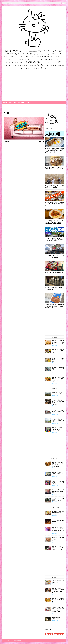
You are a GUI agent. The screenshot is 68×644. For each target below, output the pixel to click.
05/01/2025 (56, 485)
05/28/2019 (56, 415)
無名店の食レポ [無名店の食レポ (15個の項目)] (35, 69)
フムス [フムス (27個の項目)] (51, 59)
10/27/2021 (56, 594)
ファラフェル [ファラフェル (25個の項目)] (44, 59)
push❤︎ (64, 3)
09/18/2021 (56, 373)
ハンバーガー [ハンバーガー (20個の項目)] (31, 59)
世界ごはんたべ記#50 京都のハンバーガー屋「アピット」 (58, 600)
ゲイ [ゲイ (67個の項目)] (59, 54)
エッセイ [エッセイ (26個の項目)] (48, 54)
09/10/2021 (56, 354)
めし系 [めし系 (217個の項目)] (8, 51)
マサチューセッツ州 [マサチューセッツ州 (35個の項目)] (11, 62)
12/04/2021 (56, 542)
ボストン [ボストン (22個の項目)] (57, 59)
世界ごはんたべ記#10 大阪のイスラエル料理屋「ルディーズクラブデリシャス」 (58, 379)
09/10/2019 (56, 523)
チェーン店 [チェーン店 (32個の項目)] (46, 57)
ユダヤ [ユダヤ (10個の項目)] (21, 62)
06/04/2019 (56, 423)
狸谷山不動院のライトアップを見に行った (58, 618)
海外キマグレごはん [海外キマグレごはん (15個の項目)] (25, 69)
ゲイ (15, 103)
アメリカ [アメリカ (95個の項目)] (17, 51)
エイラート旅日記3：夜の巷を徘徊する (58, 521)
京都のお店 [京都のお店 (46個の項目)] (13, 65)
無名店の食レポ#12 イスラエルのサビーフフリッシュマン (58, 539)
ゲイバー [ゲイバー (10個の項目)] (17, 57)
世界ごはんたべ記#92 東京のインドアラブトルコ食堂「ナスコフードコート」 (58, 369)
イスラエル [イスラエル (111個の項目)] (58, 51)
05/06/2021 (56, 533)
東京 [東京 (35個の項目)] (55, 65)
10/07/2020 (56, 502)
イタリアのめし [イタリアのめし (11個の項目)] (40, 54)
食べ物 (4, 103)
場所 (10, 103)
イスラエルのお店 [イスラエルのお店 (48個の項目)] (13, 54)
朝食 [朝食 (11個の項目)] (51, 65)
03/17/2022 (56, 613)
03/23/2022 (56, 621)
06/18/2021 (56, 477)
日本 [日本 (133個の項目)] (42, 65)
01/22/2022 (56, 584)
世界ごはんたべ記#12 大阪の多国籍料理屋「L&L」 (58, 513)
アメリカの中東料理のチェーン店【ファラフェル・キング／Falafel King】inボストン (58, 464)
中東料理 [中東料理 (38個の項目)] (60, 62)
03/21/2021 (56, 345)
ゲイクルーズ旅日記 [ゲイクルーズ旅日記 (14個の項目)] (9, 57)
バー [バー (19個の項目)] (37, 59)
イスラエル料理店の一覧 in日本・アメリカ (58, 581)
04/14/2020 (56, 363)
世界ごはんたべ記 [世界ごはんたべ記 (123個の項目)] (32, 62)
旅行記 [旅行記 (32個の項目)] (36, 65)
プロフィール (29, 103)
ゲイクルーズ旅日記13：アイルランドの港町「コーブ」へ (58, 420)
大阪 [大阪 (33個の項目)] (20, 65)
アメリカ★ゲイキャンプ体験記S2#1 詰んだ (58, 499)
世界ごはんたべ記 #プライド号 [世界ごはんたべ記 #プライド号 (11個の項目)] (49, 62)
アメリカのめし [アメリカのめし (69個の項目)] (45, 51)
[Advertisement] (34, 87)
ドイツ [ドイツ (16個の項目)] (62, 57)
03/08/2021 (56, 551)
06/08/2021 (56, 432)
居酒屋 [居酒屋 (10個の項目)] (31, 65)
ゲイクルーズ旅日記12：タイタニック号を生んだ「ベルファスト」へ (58, 412)
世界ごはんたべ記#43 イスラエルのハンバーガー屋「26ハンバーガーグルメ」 (58, 530)
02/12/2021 (56, 383)
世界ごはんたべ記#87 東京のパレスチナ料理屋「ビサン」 (58, 351)
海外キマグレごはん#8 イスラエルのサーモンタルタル (58, 360)
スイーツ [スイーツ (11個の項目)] (39, 57)
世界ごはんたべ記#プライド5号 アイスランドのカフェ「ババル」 (58, 429)
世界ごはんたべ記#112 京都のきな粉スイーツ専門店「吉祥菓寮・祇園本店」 (58, 590)
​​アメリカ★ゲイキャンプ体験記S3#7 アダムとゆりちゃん (58, 491)
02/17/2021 (56, 516)
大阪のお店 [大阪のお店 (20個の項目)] (26, 65)
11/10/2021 (56, 494)
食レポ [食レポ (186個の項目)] (44, 68)
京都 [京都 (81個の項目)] (5, 65)
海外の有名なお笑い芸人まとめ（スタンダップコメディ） (58, 482)
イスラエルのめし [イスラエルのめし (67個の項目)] (28, 54)
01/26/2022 (56, 468)
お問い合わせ (21, 103)
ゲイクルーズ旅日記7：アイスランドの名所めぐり (58, 393)
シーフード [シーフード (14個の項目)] (33, 57)
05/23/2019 (56, 396)
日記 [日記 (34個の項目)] (47, 65)
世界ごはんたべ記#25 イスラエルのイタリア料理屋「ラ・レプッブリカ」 (58, 342)
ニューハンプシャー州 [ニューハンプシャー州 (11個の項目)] (13, 59)
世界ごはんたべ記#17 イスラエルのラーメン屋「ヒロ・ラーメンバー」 (58, 548)
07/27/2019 (56, 406)
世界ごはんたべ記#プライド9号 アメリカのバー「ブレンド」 (58, 474)
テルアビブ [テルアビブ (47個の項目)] (55, 56)
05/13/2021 (56, 603)
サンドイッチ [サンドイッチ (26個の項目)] (25, 57)
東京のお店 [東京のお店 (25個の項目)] (61, 65)
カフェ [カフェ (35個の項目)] (54, 54)
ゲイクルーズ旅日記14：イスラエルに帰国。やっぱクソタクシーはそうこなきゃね (58, 402)
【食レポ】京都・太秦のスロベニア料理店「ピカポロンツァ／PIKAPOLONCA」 (58, 609)
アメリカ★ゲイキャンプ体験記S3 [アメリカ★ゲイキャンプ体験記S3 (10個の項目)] (30, 51)
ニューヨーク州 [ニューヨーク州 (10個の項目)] (22, 59)
